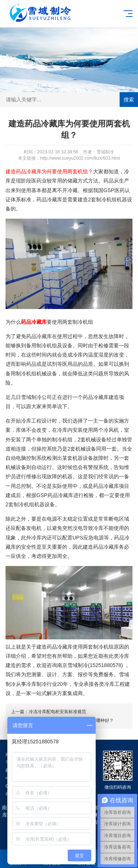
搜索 (129, 100)
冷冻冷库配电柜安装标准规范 (57, 712)
